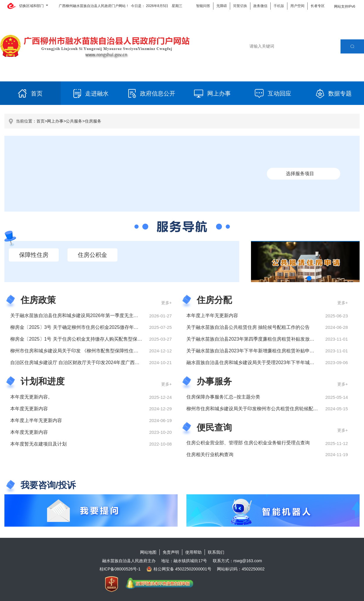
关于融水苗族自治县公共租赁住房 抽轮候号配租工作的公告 (248, 327)
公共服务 (74, 121)
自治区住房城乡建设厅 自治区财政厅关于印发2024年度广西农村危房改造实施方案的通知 (103, 363)
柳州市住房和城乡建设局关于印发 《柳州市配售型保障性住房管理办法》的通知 (93, 351)
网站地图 (148, 552)
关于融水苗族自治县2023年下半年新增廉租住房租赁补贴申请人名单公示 (262, 351)
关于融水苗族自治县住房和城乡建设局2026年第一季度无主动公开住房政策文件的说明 (100, 315)
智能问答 (203, 6)
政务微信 (260, 6)
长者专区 (318, 6)
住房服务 (93, 121)
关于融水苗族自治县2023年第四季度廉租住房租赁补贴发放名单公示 (257, 339)
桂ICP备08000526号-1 (120, 569)
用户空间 (297, 6)
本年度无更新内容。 (31, 397)
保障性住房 (34, 255)
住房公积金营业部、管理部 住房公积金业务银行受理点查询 (248, 443)
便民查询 (214, 427)
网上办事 (55, 121)
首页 (41, 121)
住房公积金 (92, 255)
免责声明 (171, 552)
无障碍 (222, 6)
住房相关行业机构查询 (210, 454)
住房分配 (214, 300)
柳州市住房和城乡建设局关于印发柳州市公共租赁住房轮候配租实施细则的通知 (269, 409)
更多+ (166, 303)
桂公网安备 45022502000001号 (179, 569)
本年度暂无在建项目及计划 (38, 444)
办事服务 (214, 381)
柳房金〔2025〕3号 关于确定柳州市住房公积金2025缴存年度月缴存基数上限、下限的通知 (105, 327)
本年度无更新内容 (29, 409)
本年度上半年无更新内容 (212, 315)
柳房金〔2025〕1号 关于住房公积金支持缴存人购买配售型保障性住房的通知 (90, 339)
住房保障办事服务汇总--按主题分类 (223, 397)
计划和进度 (43, 381)
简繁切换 (240, 6)
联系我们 (216, 552)
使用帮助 (193, 552)
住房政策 (38, 300)
